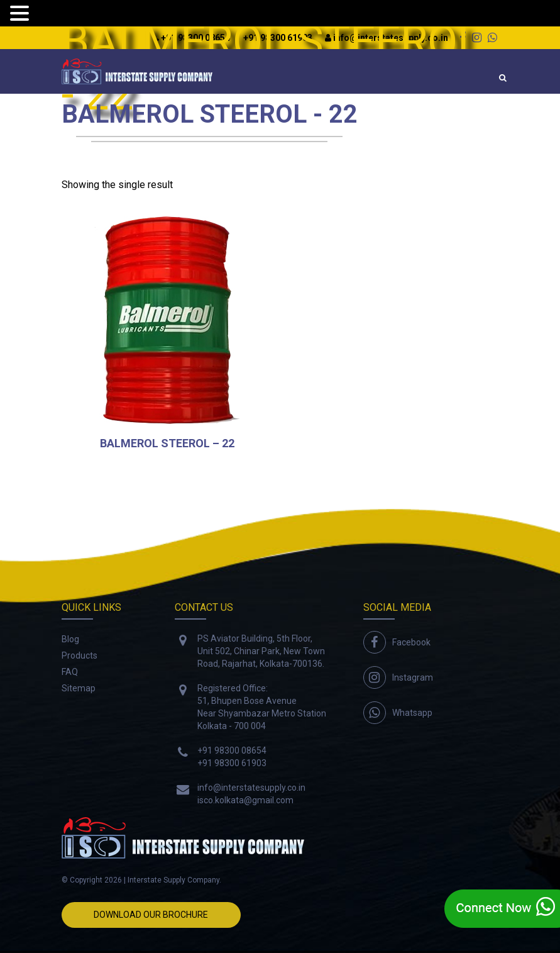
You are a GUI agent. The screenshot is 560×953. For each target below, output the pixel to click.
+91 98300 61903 (232, 763)
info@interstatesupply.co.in (251, 788)
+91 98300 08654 (232, 750)
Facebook (411, 642)
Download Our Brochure (151, 915)
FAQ (70, 672)
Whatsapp (412, 713)
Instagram (413, 677)
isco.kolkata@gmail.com (245, 800)
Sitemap (79, 688)
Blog (70, 639)
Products (80, 655)
